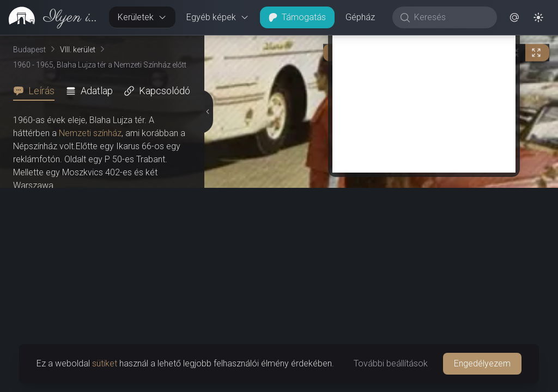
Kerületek (142, 17)
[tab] (37, 91)
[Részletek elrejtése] (207, 112)
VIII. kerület (78, 50)
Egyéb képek (218, 17)
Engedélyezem (482, 363)
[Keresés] (450, 17)
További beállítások (391, 363)
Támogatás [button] (297, 17)
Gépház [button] (360, 17)
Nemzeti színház (90, 133)
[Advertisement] (424, 96)
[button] (514, 17)
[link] (50, 17)
